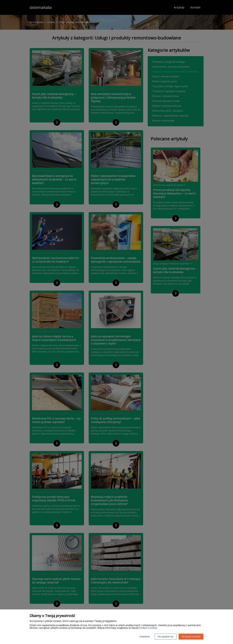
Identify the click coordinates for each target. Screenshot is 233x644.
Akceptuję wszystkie (191, 637)
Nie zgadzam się (166, 637)
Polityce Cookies (148, 628)
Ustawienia (144, 637)
